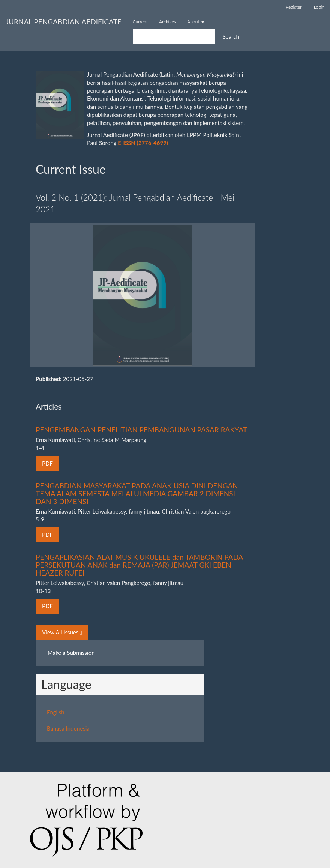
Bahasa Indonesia (68, 728)
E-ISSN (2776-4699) (143, 143)
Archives (167, 22)
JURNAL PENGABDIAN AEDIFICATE (64, 22)
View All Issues (62, 632)
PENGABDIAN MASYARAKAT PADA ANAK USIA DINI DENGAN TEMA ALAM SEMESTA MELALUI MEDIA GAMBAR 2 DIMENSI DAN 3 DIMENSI (137, 494)
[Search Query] (174, 37)
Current (140, 22)
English (56, 712)
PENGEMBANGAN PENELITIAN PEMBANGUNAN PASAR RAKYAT (141, 430)
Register (294, 7)
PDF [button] (47, 463)
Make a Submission (71, 653)
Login (319, 7)
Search (231, 36)
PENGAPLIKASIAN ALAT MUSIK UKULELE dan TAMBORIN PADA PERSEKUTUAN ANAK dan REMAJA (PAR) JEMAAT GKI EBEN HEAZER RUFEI (139, 565)
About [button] (196, 22)
